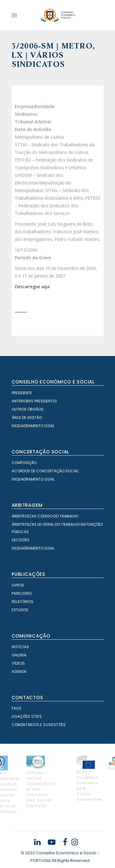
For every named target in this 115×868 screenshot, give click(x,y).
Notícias (20, 647)
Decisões (21, 540)
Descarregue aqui (32, 287)
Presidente (22, 393)
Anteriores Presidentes (34, 401)
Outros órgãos (28, 409)
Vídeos (18, 663)
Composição (24, 463)
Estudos (20, 610)
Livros (18, 585)
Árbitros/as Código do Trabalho (45, 516)
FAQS (17, 708)
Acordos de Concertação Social (45, 471)
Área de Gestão (27, 418)
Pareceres (22, 593)
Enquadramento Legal (33, 426)
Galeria (19, 655)
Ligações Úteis (27, 716)
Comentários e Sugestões (39, 725)
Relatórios (23, 602)
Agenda (19, 672)
